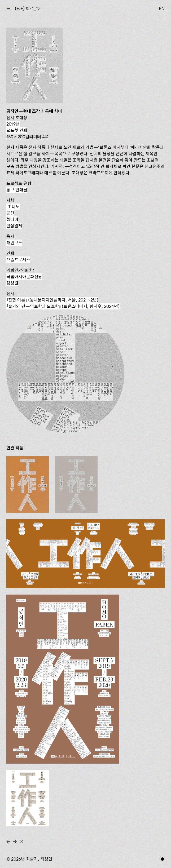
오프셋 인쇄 (17, 130)
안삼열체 (14, 226)
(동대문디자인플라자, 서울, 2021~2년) (52, 300)
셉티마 (12, 219)
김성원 (12, 283)
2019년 (13, 124)
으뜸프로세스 (18, 260)
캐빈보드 (14, 243)
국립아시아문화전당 (24, 277)
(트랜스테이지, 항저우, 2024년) (63, 306)
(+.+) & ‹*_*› (27, 8)
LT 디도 (13, 207)
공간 (10, 213)
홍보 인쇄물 (17, 190)
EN (162, 8)
